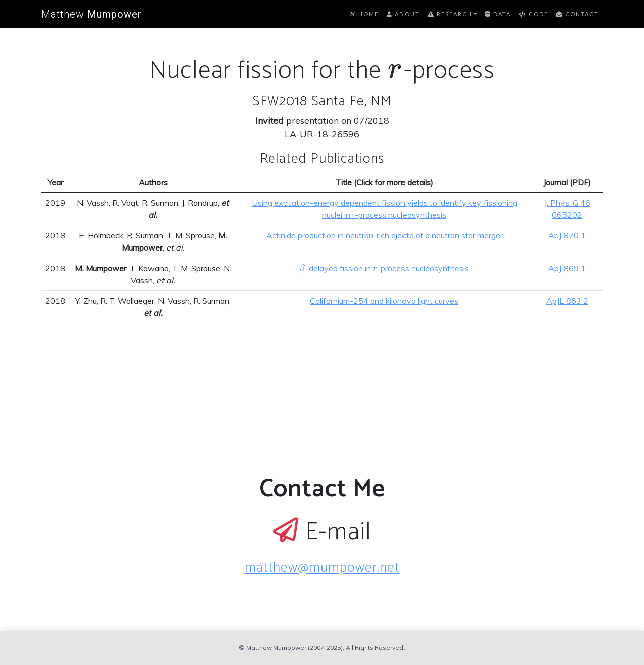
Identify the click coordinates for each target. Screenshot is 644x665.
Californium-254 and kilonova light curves (384, 301)
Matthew (92, 14)
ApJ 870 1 (567, 235)
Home (364, 14)
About (403, 14)
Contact (578, 14)
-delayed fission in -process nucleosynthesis (384, 268)
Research (450, 14)
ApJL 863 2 (567, 301)
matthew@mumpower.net (322, 568)
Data (498, 14)
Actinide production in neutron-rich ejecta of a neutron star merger (384, 235)
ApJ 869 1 (567, 268)
